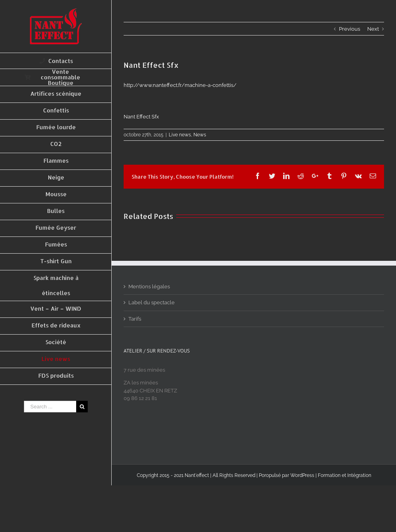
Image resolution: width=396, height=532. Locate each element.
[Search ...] (50, 407)
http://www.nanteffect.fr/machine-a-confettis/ (180, 85)
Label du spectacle (152, 302)
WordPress (302, 475)
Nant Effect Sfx (141, 117)
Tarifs (135, 319)
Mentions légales (149, 287)
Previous (350, 29)
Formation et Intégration (345, 475)
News (200, 135)
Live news (180, 135)
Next (373, 29)
